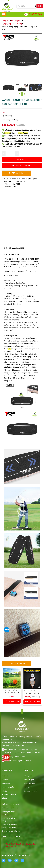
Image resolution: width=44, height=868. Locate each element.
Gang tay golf (29, 783)
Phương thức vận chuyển (8, 813)
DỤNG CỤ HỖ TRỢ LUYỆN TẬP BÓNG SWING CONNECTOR (12, 693)
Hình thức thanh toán (10, 808)
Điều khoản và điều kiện (11, 831)
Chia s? (5, 113)
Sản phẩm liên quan (16, 664)
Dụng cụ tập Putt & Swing (12, 24)
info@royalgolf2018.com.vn (21, 761)
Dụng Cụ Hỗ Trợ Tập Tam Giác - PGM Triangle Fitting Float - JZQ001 (32, 693)
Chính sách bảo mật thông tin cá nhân (10, 826)
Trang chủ (6, 776)
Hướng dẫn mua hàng (10, 804)
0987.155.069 (20, 757)
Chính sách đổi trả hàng (9, 819)
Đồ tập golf (16, 21)
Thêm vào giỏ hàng (22, 166)
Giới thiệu (5, 780)
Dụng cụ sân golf (30, 791)
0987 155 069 (35, 14)
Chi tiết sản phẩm (16, 173)
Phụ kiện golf (29, 780)
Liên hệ (4, 791)
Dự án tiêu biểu (8, 787)
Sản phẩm (6, 783)
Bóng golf (28, 787)
